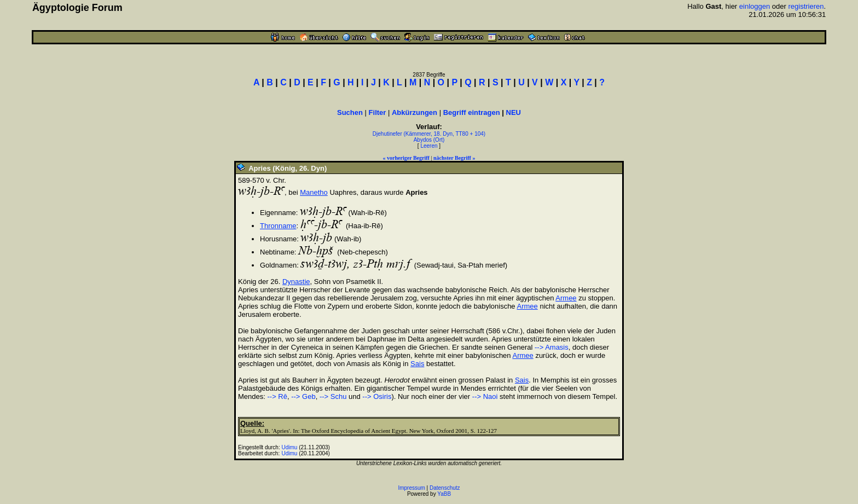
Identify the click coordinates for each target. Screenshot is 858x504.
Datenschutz (445, 488)
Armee (566, 298)
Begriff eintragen (472, 112)
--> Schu (333, 396)
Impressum (411, 488)
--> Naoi (485, 396)
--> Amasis (552, 347)
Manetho (314, 192)
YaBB (444, 494)
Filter (378, 112)
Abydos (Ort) (429, 140)
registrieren (806, 6)
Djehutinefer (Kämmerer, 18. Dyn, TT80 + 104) (429, 134)
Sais (417, 364)
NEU (514, 112)
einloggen (755, 6)
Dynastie (296, 282)
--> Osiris (377, 396)
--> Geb (303, 396)
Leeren (429, 146)
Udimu (290, 447)
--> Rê (277, 396)
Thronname (278, 226)
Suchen (350, 112)
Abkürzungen (414, 112)
